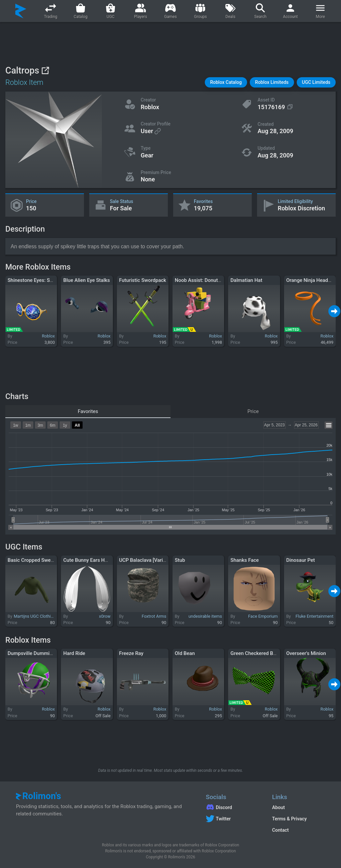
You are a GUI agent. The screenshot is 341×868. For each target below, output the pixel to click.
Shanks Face (245, 560)
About (278, 807)
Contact (280, 830)
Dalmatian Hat (246, 280)
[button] (226, 82)
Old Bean (185, 653)
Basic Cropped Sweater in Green (43, 560)
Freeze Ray (131, 653)
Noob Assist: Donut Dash (203, 280)
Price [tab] (253, 411)
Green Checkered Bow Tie (259, 653)
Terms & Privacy (289, 819)
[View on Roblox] (45, 70)
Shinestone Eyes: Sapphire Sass (43, 280)
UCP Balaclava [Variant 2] (147, 560)
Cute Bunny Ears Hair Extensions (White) (109, 560)
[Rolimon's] (21, 11)
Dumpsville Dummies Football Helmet (50, 653)
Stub (180, 560)
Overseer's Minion (306, 653)
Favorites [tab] (88, 411)
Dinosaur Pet (300, 560)
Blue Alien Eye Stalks (87, 280)
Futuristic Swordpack (143, 280)
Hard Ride (74, 653)
